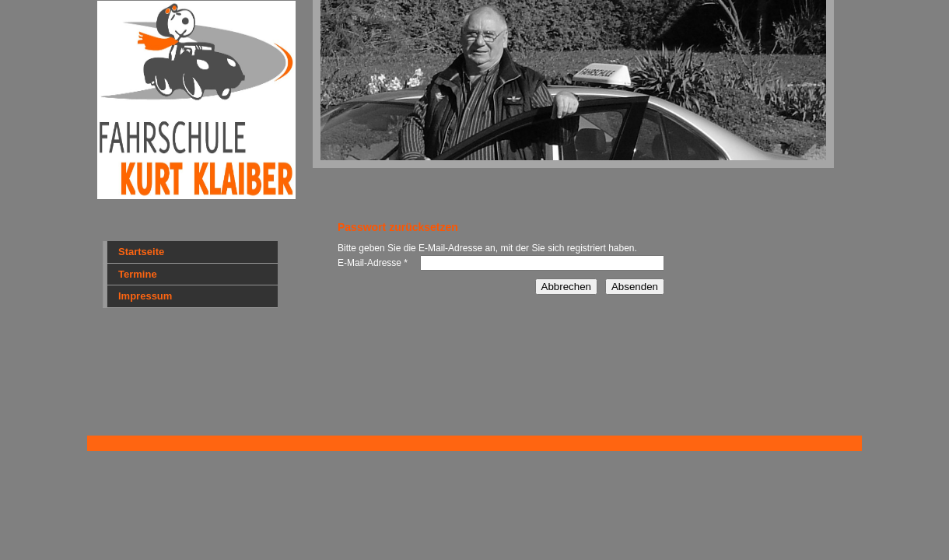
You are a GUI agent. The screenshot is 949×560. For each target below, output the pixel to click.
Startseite (141, 252)
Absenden (635, 287)
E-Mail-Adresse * (373, 263)
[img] (474, 101)
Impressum (145, 296)
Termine (138, 274)
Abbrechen (566, 287)
